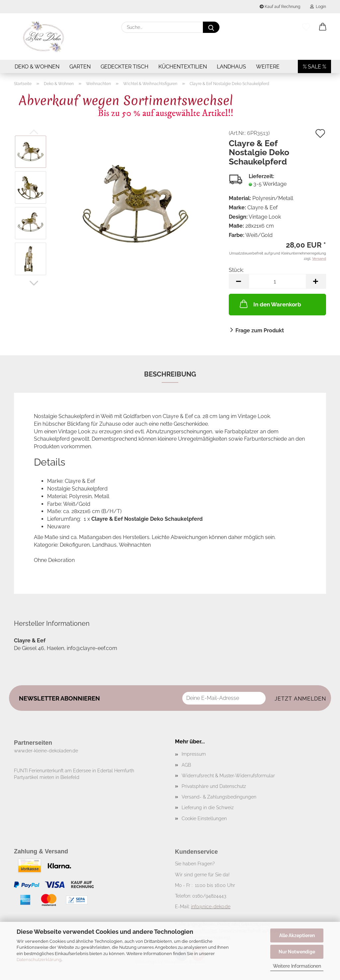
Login (318, 7)
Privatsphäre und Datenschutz (214, 786)
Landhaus (231, 67)
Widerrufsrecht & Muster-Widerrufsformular (228, 776)
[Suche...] (211, 27)
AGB (186, 765)
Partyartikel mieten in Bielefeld (47, 777)
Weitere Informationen (297, 966)
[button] (323, 27)
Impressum (194, 754)
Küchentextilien (183, 67)
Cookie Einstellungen (204, 818)
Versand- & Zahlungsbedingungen (219, 797)
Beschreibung (170, 374)
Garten (80, 67)
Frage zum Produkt (260, 330)
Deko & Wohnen (37, 67)
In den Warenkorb (270, 304)
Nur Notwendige (297, 952)
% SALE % (314, 67)
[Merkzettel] (306, 27)
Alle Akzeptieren (297, 935)
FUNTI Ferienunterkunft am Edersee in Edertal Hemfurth (74, 771)
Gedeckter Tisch (125, 67)
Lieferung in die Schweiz (208, 808)
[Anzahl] (277, 281)
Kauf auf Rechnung (280, 7)
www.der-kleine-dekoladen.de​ (46, 751)
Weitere (268, 67)
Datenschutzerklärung (39, 960)
